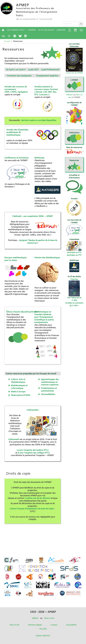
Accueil (7, 41)
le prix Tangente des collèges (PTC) (34, 453)
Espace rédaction (43, 636)
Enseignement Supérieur (47, 76)
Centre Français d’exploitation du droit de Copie (32, 509)
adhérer (35, 618)
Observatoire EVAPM (20, 395)
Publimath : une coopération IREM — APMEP (33, 216)
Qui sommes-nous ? (16, 30)
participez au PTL (74, 252)
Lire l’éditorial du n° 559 (74, 299)
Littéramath (14, 439)
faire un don (49, 618)
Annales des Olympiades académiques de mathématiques (17, 132)
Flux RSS (43, 629)
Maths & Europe (18, 391)
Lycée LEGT (33, 69)
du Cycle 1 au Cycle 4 (16, 69)
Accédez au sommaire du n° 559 (74, 304)
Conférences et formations (17, 158)
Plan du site (15, 625)
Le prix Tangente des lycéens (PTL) (33, 450)
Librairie (61, 30)
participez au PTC (74, 255)
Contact (54, 625)
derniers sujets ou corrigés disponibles (39, 120)
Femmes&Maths (48, 394)
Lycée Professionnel (50, 69)
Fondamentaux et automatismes (49, 389)
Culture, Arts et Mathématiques (18, 381)
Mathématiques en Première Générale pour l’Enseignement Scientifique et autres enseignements (44, 317)
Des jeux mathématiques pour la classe (16, 259)
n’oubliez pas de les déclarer (37, 498)
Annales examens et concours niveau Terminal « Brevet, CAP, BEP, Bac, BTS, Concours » (46, 90)
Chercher (74, 279)
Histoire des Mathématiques (47, 257)
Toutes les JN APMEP (74, 73)
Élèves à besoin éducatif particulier (22, 312)
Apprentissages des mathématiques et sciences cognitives (50, 382)
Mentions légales (35, 625)
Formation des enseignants (19, 76)
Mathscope (39, 158)
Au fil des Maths (46, 30)
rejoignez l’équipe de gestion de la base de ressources (38, 241)
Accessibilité (71, 625)
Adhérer (32, 30)
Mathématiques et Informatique (19, 387)
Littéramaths (33, 410)
